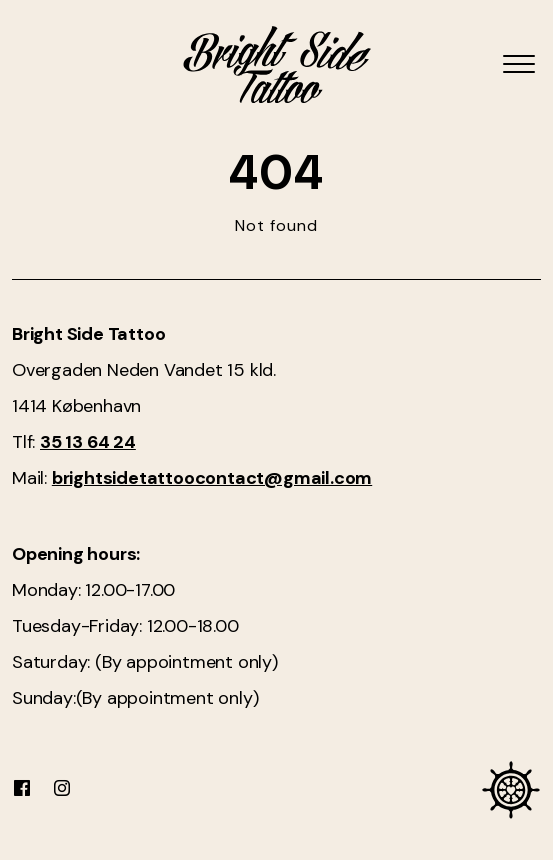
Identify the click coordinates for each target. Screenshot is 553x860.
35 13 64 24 (88, 442)
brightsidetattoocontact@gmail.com (212, 478)
